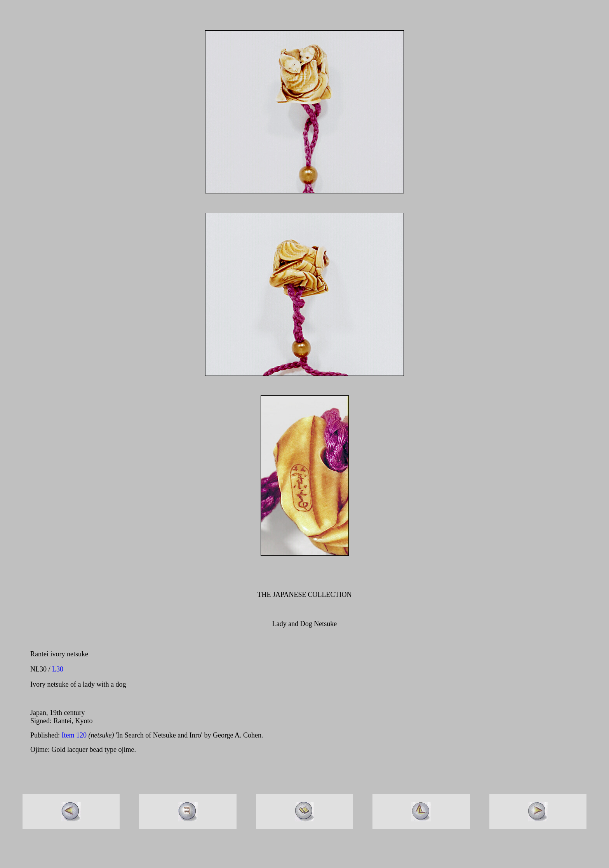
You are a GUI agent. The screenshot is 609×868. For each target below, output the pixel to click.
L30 (58, 669)
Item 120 (74, 735)
